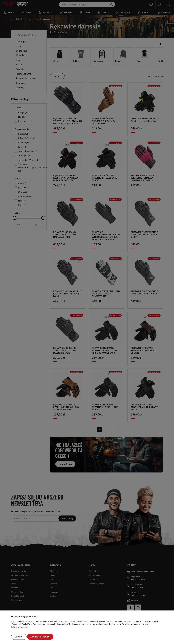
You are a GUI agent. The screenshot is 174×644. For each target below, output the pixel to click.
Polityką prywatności (19, 627)
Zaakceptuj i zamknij (40, 637)
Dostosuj (19, 637)
